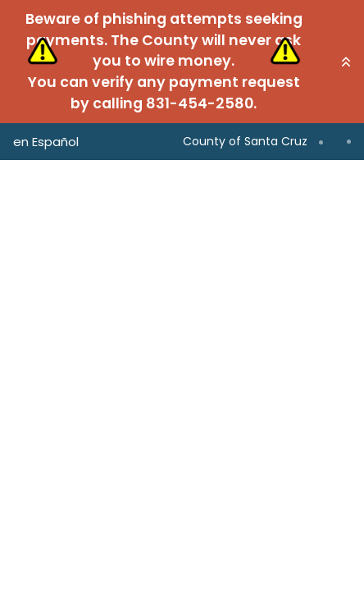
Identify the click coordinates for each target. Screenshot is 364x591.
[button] (346, 62)
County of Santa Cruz (245, 141)
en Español (46, 142)
